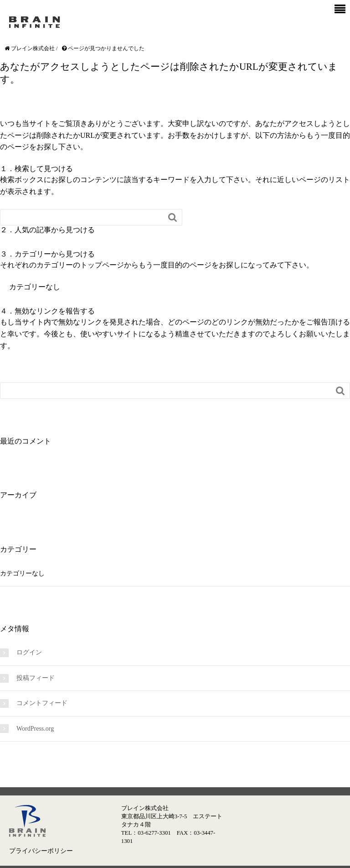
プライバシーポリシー (41, 851)
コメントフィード (42, 703)
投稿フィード (36, 678)
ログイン (29, 652)
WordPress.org (35, 729)
